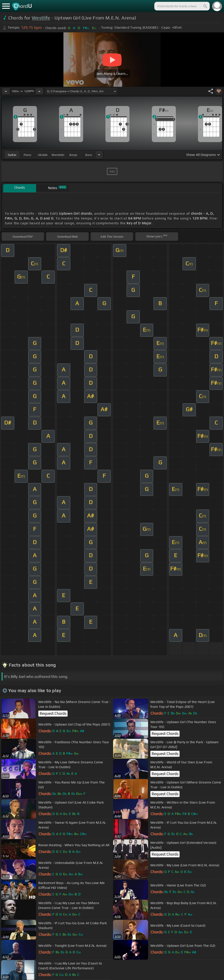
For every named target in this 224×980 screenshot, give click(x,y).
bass (89, 155)
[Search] (205, 6)
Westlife (41, 18)
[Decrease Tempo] (6, 91)
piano (27, 155)
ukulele (43, 155)
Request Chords (53, 714)
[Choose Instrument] (99, 155)
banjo (73, 155)
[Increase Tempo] (39, 91)
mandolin (58, 155)
